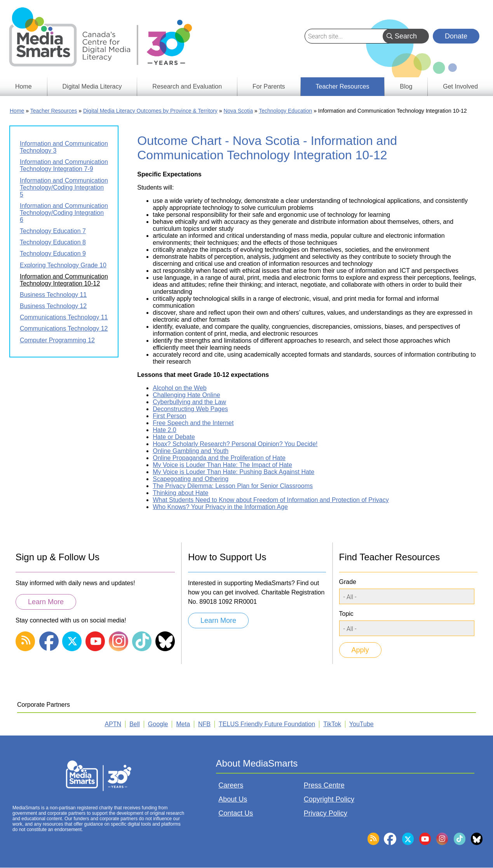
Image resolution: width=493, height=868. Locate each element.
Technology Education (285, 111)
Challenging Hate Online (186, 395)
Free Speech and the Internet (193, 423)
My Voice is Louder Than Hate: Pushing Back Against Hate (233, 472)
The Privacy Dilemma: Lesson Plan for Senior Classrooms (233, 486)
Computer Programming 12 (57, 340)
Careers (231, 785)
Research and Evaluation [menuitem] (187, 86)
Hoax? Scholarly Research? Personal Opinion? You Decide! (235, 444)
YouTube (361, 724)
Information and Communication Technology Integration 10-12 (64, 280)
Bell (135, 724)
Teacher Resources (54, 111)
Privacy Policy (326, 813)
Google (158, 724)
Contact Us (236, 813)
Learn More (46, 602)
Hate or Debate (174, 437)
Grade (348, 582)
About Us (233, 799)
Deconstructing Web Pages (190, 409)
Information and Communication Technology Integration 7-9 (64, 165)
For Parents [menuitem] (269, 86)
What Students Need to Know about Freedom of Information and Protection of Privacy (271, 500)
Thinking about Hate (180, 493)
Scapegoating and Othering (191, 479)
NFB (204, 724)
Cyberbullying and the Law (189, 402)
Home (17, 111)
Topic (346, 614)
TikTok (332, 724)
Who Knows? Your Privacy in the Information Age (220, 507)
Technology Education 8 (53, 242)
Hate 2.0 (164, 430)
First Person (169, 416)
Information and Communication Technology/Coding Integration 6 (64, 213)
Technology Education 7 (53, 231)
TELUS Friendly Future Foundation (267, 724)
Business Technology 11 (53, 295)
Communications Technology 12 (64, 329)
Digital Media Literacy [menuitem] (92, 86)
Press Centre (324, 785)
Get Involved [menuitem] (460, 86)
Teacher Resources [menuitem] (343, 86)
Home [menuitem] (24, 86)
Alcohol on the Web (179, 388)
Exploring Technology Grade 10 (63, 265)
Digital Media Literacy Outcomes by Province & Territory (150, 111)
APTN (113, 724)
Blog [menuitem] (406, 86)
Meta (183, 724)
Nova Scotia (238, 111)
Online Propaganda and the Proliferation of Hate (219, 458)
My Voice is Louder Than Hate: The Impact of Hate (222, 465)
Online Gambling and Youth (191, 451)
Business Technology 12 (53, 306)
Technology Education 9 (53, 254)
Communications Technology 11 (64, 317)
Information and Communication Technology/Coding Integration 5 (64, 187)
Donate (456, 36)
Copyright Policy (329, 799)
